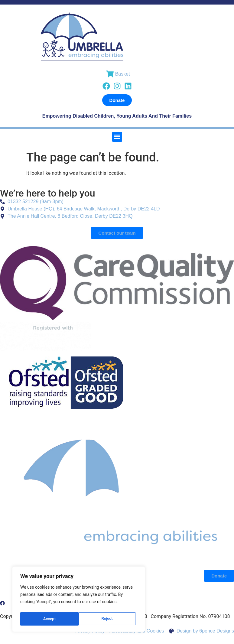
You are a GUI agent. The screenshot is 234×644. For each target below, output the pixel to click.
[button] (117, 137)
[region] (79, 600)
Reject (49, 619)
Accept (108, 619)
